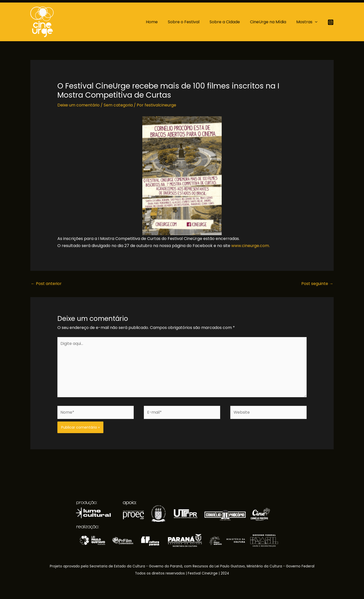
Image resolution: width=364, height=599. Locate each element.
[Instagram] (331, 22)
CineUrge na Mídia (271, 22)
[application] (316, 22)
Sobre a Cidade (230, 22)
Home (161, 22)
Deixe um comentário (79, 105)
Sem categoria (119, 105)
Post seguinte (317, 283)
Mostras (308, 22)
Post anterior (46, 283)
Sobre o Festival (191, 22)
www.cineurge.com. (251, 245)
